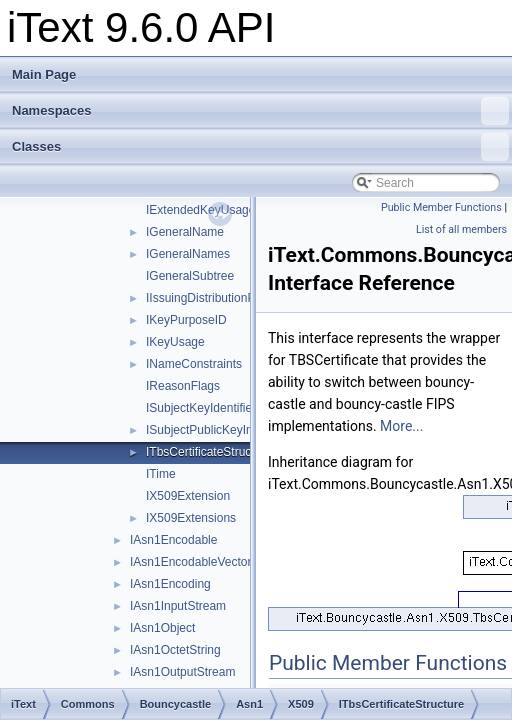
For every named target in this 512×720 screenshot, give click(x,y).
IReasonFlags (183, 386)
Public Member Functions (441, 207)
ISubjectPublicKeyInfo (204, 430)
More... (401, 426)
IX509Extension (188, 496)
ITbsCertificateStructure (209, 452)
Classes (260, 147)
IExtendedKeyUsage (200, 210)
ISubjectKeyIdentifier (201, 408)
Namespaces (260, 111)
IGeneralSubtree (190, 276)
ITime (161, 474)
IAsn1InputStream (178, 606)
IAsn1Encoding (170, 584)
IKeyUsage (175, 342)
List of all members (461, 229)
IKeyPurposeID (186, 320)
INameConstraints (194, 364)
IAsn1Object (162, 628)
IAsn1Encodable (173, 540)
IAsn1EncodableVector (190, 562)
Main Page (44, 74)
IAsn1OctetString (175, 650)
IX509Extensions (191, 518)
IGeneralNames (188, 254)
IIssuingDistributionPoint (210, 298)
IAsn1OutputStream (182, 672)
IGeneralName (185, 232)
